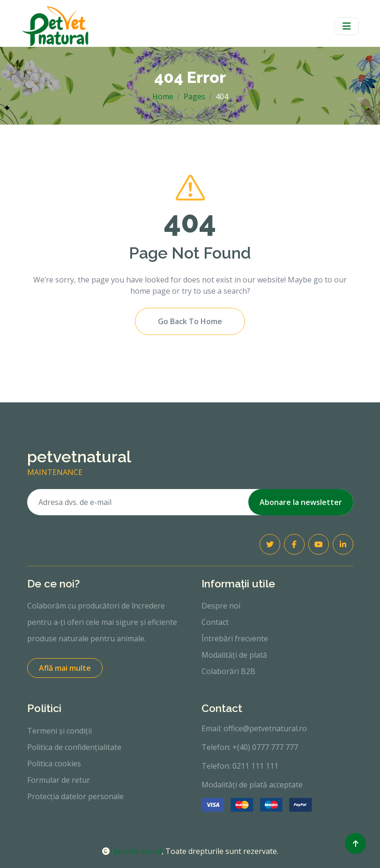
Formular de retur (59, 780)
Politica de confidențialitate (74, 747)
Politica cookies (54, 764)
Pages (194, 96)
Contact (215, 622)
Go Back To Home (190, 321)
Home (163, 96)
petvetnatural (132, 851)
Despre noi (221, 606)
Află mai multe (65, 668)
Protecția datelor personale (75, 796)
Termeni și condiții (60, 731)
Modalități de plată (234, 655)
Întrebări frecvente (235, 638)
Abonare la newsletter (301, 502)
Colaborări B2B (228, 671)
